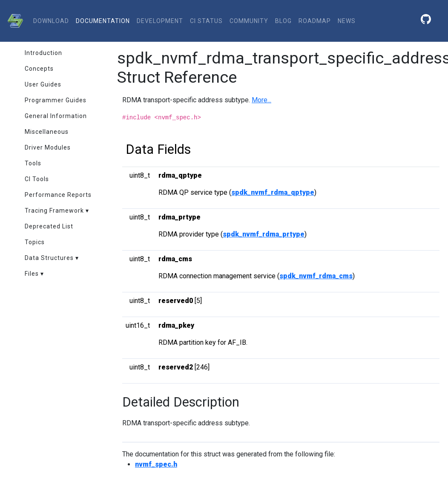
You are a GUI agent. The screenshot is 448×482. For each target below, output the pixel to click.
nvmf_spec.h (156, 464)
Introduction (43, 53)
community (249, 21)
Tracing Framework (54, 211)
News (347, 21)
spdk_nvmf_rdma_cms (316, 276)
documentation (103, 21)
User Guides (43, 84)
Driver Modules (48, 147)
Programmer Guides (56, 100)
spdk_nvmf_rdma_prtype (264, 234)
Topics (35, 242)
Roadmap (315, 21)
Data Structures (49, 258)
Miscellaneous (47, 132)
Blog (283, 21)
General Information (56, 116)
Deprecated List (49, 226)
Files (32, 274)
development (160, 21)
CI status (206, 21)
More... (261, 100)
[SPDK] (13, 21)
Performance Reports (58, 195)
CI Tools (37, 179)
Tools (33, 163)
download (51, 21)
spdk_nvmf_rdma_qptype (273, 192)
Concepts (39, 69)
